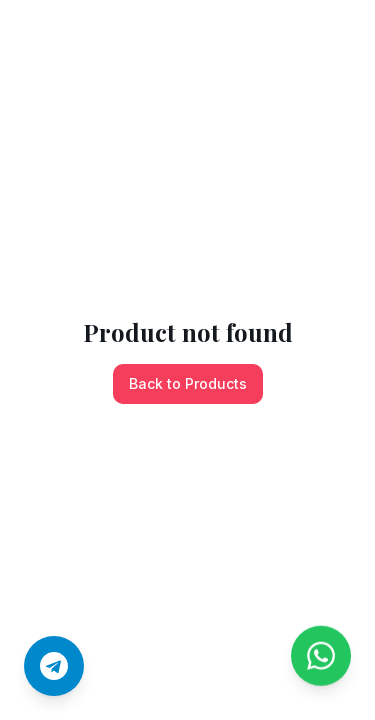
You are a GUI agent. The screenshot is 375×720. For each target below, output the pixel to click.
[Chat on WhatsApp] (321, 661)
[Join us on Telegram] (54, 666)
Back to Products (188, 383)
